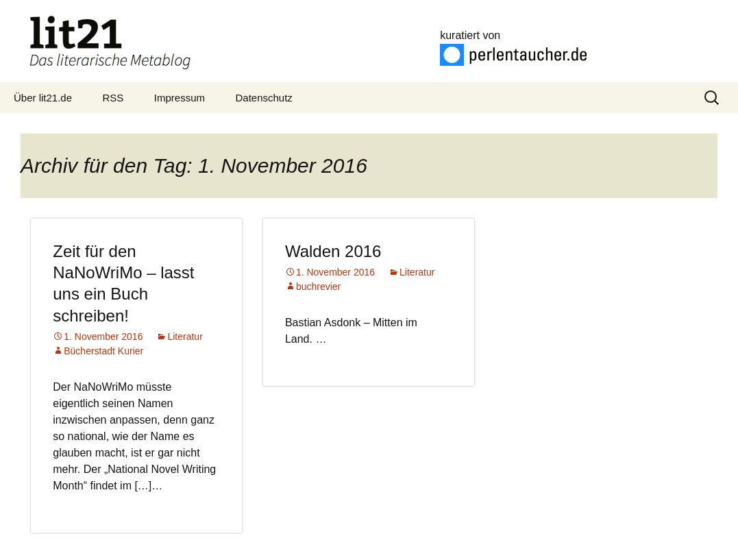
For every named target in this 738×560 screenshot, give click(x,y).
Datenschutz (263, 98)
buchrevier (318, 287)
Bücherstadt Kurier (103, 351)
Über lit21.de (43, 98)
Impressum (180, 98)
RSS (113, 98)
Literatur (185, 337)
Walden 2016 (333, 251)
